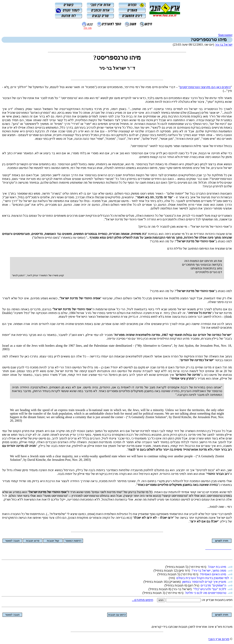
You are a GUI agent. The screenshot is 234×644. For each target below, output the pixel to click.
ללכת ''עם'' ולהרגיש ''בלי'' (210, 589)
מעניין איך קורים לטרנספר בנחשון (204, 582)
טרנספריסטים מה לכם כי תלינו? (206, 593)
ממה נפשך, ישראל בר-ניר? (209, 570)
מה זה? (87, 28)
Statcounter (225, 35)
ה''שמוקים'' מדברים (213, 585)
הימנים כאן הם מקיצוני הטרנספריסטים (205, 87)
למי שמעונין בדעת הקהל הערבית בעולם (203, 578)
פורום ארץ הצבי (219, 639)
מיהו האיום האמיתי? (213, 574)
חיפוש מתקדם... (143, 600)
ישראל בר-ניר (224, 45)
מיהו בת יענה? (217, 567)
